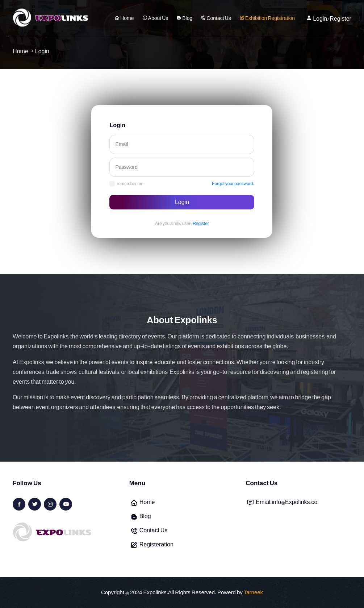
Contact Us (216, 18)
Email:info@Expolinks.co (286, 502)
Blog (184, 18)
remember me (126, 184)
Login (182, 202)
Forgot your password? (233, 184)
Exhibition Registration (267, 18)
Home (124, 18)
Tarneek (253, 593)
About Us (155, 18)
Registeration (156, 545)
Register (201, 224)
